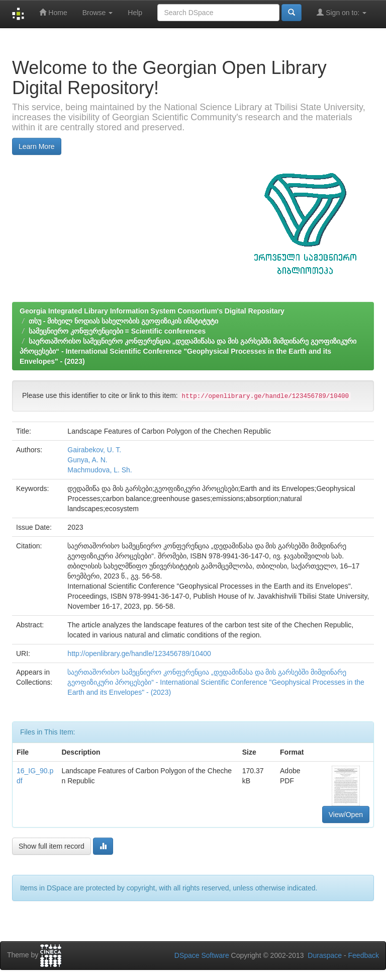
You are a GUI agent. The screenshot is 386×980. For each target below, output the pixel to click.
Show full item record (52, 846)
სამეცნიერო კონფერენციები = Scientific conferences (117, 331)
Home (53, 12)
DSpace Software (202, 955)
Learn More (37, 146)
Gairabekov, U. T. (94, 450)
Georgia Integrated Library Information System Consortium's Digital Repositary (152, 311)
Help (135, 13)
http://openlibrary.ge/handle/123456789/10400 (139, 654)
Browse (98, 13)
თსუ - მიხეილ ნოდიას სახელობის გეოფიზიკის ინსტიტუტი (123, 321)
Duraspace (325, 955)
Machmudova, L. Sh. (100, 470)
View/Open (346, 814)
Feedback (364, 955)
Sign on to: (342, 12)
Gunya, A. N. (87, 460)
